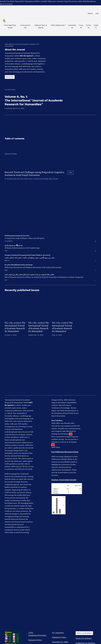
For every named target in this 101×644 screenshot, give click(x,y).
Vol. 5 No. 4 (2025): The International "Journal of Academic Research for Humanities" (15, 327)
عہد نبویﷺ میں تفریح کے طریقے (14, 245)
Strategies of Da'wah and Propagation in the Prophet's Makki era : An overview (27, 255)
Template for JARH (60, 642)
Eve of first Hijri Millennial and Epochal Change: (19, 265)
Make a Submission (84, 633)
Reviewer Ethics (35, 640)
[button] (58, 25)
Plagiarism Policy (59, 637)
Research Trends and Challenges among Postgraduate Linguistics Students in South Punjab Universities (34, 174)
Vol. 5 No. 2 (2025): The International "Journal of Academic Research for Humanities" (62, 327)
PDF (71, 173)
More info (10, 77)
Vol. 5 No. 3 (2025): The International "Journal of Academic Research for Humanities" (39, 327)
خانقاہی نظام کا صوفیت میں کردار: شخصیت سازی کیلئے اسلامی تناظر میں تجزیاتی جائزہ (29, 275)
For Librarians (58, 633)
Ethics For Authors (84, 638)
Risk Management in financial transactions (17, 236)
